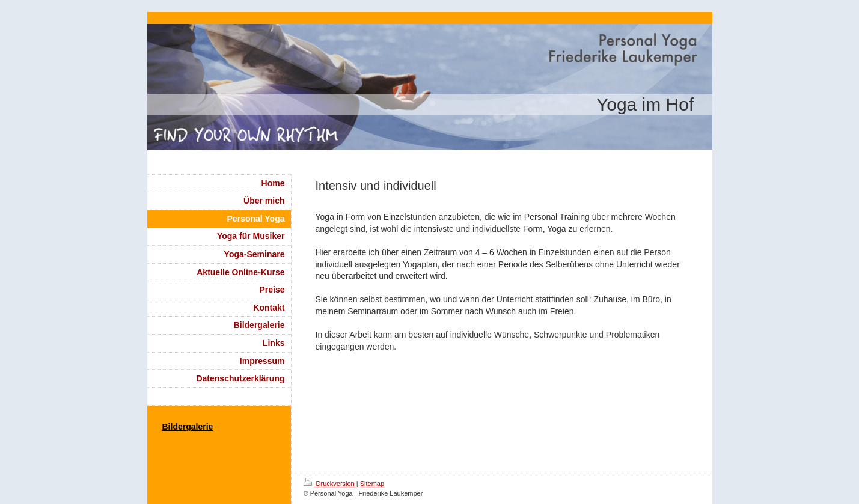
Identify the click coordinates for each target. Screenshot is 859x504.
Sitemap (372, 484)
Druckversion (330, 484)
